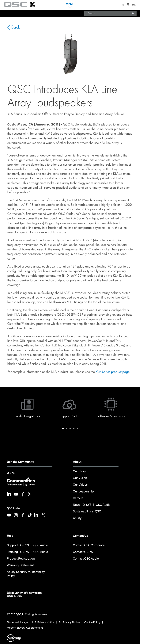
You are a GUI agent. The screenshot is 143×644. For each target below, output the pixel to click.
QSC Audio (13, 508)
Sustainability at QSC (87, 511)
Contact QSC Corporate (89, 545)
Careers (78, 498)
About (77, 462)
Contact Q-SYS (83, 552)
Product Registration (21, 559)
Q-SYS (11, 473)
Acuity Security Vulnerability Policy (26, 574)
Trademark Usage (17, 623)
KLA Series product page (113, 372)
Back (15, 27)
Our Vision (80, 478)
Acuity (77, 518)
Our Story (79, 471)
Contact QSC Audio (86, 559)
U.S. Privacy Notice (43, 623)
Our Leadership (83, 491)
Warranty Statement (20, 565)
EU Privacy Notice (69, 623)
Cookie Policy (92, 623)
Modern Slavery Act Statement (25, 628)
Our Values (80, 485)
